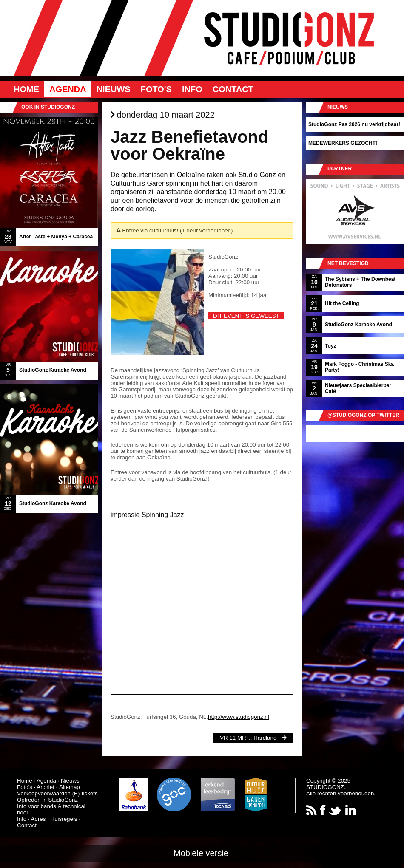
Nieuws (114, 89)
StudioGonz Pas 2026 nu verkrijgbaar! (354, 124)
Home (26, 89)
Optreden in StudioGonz (47, 800)
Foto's (156, 89)
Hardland (265, 738)
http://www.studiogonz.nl (239, 717)
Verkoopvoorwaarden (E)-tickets (57, 793)
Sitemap (70, 787)
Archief (45, 787)
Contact (233, 89)
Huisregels (64, 819)
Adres (38, 819)
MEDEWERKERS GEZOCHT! (343, 143)
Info (192, 89)
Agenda (68, 89)
